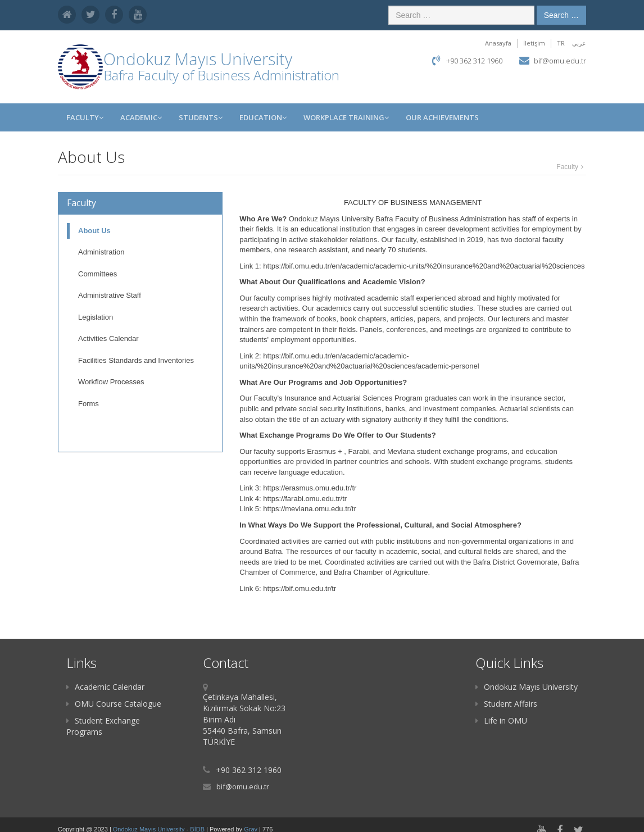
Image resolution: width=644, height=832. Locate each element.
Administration (101, 252)
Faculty (85, 117)
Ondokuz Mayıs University (527, 687)
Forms (89, 404)
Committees (97, 274)
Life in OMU (501, 720)
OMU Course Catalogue (114, 704)
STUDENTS (201, 117)
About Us (94, 231)
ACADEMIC (141, 117)
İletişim (534, 43)
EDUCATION (263, 117)
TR (561, 43)
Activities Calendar (108, 338)
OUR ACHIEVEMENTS (442, 117)
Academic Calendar (105, 687)
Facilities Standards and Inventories (136, 360)
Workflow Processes (111, 382)
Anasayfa (498, 43)
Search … (561, 15)
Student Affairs (506, 704)
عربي (579, 43)
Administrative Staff (110, 295)
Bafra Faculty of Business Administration (221, 75)
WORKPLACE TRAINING (346, 117)
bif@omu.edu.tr (560, 61)
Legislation (96, 317)
